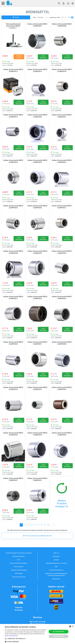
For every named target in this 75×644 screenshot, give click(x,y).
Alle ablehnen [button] (58, 636)
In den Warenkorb (43, 57)
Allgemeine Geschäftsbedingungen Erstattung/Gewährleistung (56, 574)
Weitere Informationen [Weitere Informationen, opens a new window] (11, 636)
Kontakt (56, 560)
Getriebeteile (19, 573)
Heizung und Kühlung (19, 577)
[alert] (37, 634)
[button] (6, 639)
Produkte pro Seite (55, 17)
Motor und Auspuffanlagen (19, 563)
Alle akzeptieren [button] (59, 632)
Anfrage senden (19, 57)
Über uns (56, 553)
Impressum (56, 556)
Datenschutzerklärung (56, 570)
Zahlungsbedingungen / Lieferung (56, 563)
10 (48, 525)
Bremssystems (19, 567)
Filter (35, 17)
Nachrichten (56, 579)
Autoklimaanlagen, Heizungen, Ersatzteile (19, 553)
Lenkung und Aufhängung (19, 570)
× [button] (73, 626)
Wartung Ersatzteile (19, 556)
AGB (56, 567)
